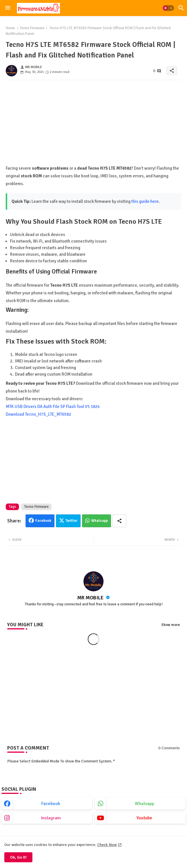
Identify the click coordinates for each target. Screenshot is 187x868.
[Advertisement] (93, 124)
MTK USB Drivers (21, 407)
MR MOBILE (91, 598)
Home (10, 28)
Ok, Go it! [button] (18, 857)
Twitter (72, 521)
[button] (168, 8)
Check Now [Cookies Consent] (107, 845)
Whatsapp (100, 521)
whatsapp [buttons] (144, 804)
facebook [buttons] (51, 804)
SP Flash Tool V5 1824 (80, 407)
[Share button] (119, 521)
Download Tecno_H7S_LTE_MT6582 (38, 414)
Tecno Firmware (32, 28)
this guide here (145, 201)
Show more (171, 625)
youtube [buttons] (144, 818)
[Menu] (8, 8)
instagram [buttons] (51, 818)
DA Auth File (48, 407)
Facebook (43, 521)
